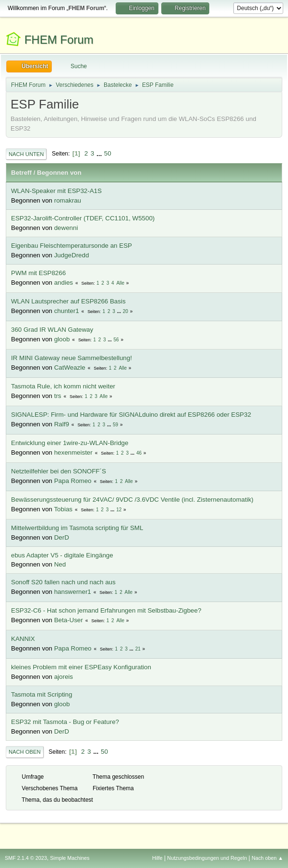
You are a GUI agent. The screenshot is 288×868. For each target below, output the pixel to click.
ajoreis (64, 677)
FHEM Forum (59, 40)
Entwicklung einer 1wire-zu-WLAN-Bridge (70, 443)
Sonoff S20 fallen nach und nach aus (63, 582)
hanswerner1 (73, 592)
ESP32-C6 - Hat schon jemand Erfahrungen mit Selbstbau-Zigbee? (106, 610)
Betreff (21, 173)
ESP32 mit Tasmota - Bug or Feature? (65, 722)
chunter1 (67, 311)
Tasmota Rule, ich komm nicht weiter (63, 386)
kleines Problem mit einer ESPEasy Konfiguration (81, 667)
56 (116, 340)
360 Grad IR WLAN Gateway (52, 330)
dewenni (66, 228)
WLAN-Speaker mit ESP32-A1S (56, 191)
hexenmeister (73, 452)
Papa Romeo (73, 481)
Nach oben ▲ (267, 858)
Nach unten (26, 154)
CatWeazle (70, 368)
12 (119, 510)
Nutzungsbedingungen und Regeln (207, 858)
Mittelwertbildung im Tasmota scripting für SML (77, 528)
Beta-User (69, 620)
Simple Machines (70, 858)
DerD (62, 537)
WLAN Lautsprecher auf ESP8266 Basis (68, 301)
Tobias (63, 509)
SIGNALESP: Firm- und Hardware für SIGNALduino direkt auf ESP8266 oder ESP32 (131, 415)
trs (58, 396)
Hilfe (157, 858)
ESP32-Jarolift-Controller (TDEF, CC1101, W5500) (83, 218)
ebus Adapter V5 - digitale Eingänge (62, 555)
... (100, 153)
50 (108, 153)
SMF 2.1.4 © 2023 (26, 858)
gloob (62, 339)
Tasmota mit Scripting (42, 694)
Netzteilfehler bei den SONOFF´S (59, 471)
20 (126, 311)
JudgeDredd (72, 255)
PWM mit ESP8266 (38, 273)
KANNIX (23, 639)
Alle (120, 283)
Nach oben (25, 752)
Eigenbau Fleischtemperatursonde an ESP (72, 246)
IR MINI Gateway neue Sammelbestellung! (72, 358)
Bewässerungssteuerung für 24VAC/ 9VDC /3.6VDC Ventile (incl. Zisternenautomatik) (132, 500)
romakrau (68, 200)
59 (115, 425)
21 (138, 649)
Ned (60, 564)
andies (64, 283)
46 (139, 453)
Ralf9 (62, 424)
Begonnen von (59, 173)
